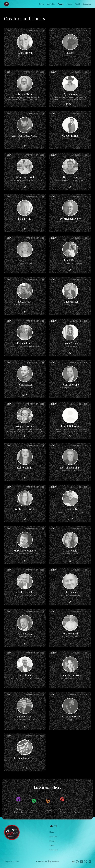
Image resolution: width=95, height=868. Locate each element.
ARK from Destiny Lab (25, 136)
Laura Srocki (25, 53)
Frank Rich (70, 260)
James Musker (70, 301)
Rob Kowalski (70, 633)
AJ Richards (70, 94)
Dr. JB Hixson (70, 177)
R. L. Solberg (25, 633)
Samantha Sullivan (70, 675)
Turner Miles (25, 94)
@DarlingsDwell (25, 177)
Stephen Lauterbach (25, 758)
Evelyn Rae (25, 260)
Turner (69, 4)
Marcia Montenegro (25, 550)
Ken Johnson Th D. (70, 467)
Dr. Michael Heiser (70, 219)
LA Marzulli (70, 509)
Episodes (51, 4)
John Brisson (25, 384)
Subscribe (87, 4)
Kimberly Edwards (25, 509)
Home (42, 4)
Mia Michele (70, 550)
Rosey (70, 53)
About (77, 4)
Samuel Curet (25, 716)
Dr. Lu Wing (25, 219)
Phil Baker (70, 592)
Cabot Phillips (70, 136)
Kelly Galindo (25, 467)
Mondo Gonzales (25, 592)
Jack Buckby (25, 301)
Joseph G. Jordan (25, 426)
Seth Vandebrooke (70, 716)
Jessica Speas (70, 343)
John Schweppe (70, 384)
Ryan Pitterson (25, 675)
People (61, 4)
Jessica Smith (25, 343)
